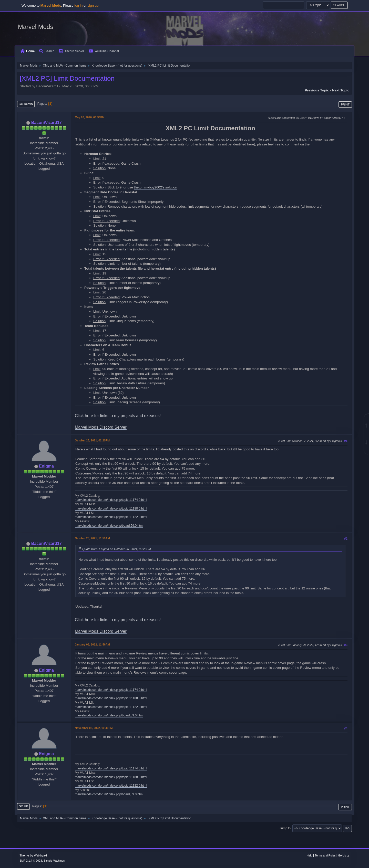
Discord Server (71, 51)
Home (27, 51)
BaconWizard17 (47, 123)
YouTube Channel (104, 51)
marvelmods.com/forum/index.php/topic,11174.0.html (111, 500)
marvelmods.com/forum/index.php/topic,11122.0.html (111, 517)
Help (310, 855)
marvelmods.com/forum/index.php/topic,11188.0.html (111, 509)
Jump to (285, 828)
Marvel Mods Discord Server (101, 427)
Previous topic (317, 90)
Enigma (46, 466)
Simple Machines (54, 861)
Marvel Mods (35, 27)
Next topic (341, 90)
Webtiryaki (40, 855)
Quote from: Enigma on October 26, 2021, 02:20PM (117, 549)
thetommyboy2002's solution (156, 187)
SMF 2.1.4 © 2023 (31, 861)
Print (345, 104)
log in (78, 6)
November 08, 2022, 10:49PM (94, 728)
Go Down (26, 104)
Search (47, 51)
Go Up (23, 806)
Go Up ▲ (344, 855)
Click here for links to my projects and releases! (118, 416)
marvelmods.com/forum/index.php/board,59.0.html (109, 526)
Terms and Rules (325, 855)
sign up (93, 6)
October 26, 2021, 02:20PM (92, 440)
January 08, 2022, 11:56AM (92, 644)
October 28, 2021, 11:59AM (92, 538)
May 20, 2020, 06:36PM (90, 117)
